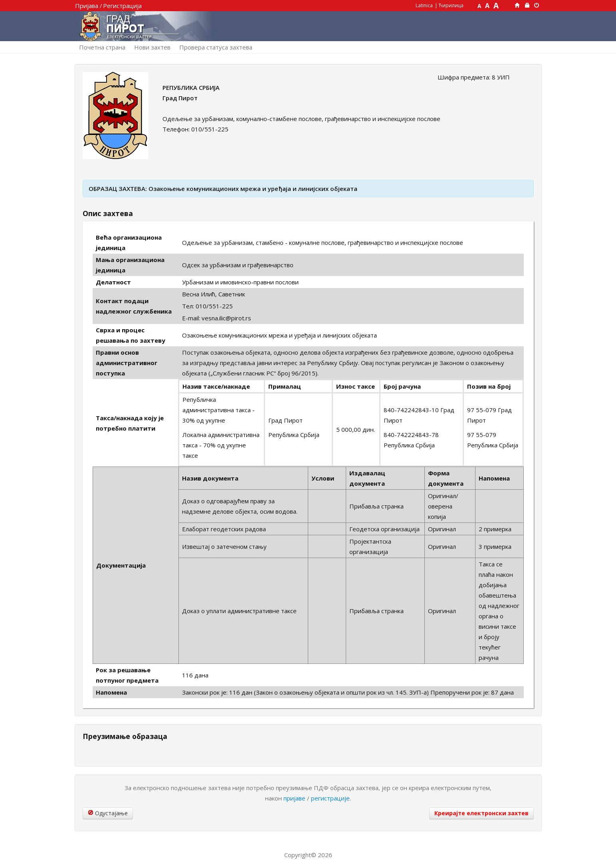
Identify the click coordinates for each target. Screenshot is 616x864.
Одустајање (108, 813)
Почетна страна (102, 47)
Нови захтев (152, 47)
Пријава (87, 6)
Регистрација (122, 6)
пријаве (294, 798)
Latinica (424, 5)
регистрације (330, 798)
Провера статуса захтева (216, 47)
